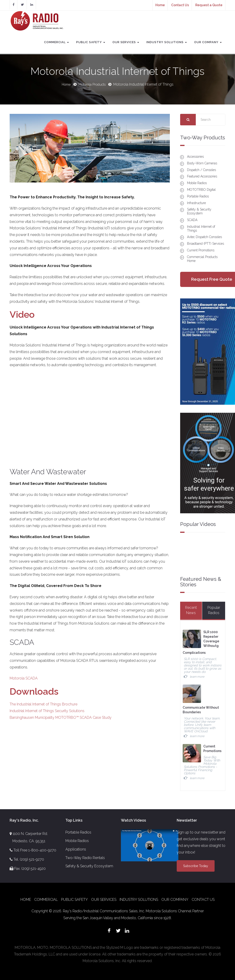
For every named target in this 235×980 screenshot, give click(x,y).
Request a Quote (209, 5)
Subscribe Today (196, 866)
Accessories (195, 157)
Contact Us (180, 5)
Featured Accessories (202, 176)
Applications (76, 849)
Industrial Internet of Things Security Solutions (47, 711)
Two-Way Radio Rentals (85, 857)
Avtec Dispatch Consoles (204, 237)
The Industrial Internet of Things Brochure (43, 704)
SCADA (192, 220)
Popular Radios (214, 610)
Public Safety (91, 42)
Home (160, 5)
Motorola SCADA (24, 678)
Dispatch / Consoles (201, 170)
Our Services (126, 42)
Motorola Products (93, 84)
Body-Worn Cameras (202, 163)
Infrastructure (196, 203)
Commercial (56, 42)
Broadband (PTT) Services (206, 244)
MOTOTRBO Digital (201, 190)
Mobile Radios (197, 183)
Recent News (191, 610)
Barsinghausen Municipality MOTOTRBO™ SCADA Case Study (61, 717)
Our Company (208, 42)
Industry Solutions (167, 42)
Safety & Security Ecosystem (199, 211)
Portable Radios (198, 196)
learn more (197, 676)
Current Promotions (201, 250)
